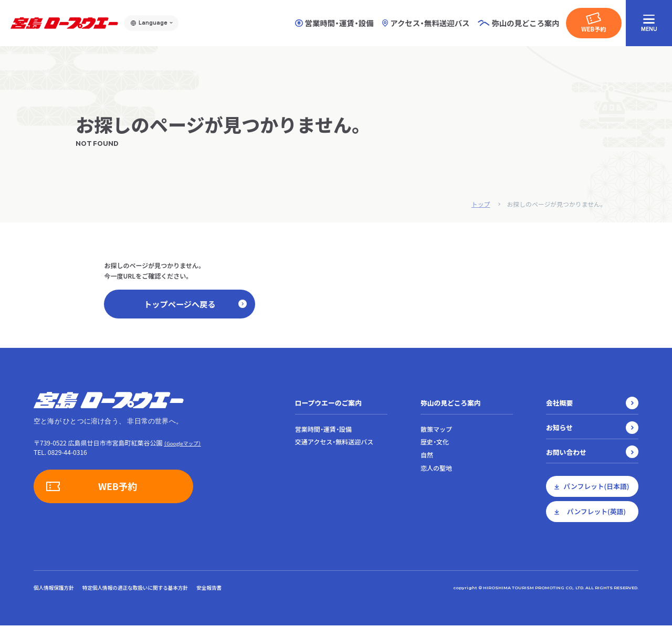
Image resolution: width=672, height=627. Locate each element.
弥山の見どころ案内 (451, 404)
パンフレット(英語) (596, 513)
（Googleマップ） (182, 444)
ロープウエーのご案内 (328, 404)
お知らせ (559, 428)
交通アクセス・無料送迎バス (334, 443)
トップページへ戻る (195, 304)
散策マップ (436, 430)
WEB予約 (594, 29)
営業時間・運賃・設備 (334, 23)
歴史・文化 (435, 443)
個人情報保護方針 (54, 589)
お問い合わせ (566, 453)
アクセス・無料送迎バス (426, 23)
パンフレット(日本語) (597, 488)
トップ (480, 204)
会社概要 (559, 404)
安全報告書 (209, 589)
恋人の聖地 (436, 470)
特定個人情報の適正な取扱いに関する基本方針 (135, 589)
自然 (427, 456)
